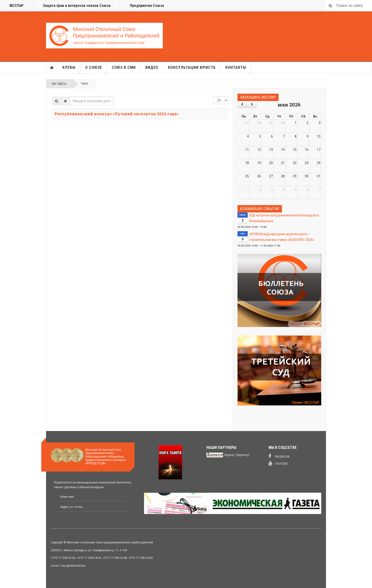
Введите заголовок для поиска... (70, 97)
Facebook (279, 456)
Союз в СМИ (124, 67)
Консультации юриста (192, 67)
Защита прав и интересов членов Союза (77, 6)
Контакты (238, 69)
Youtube (278, 463)
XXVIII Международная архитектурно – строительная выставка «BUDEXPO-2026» (282, 237)
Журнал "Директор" (237, 455)
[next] (252, 104)
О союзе (96, 69)
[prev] (242, 104)
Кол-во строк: (213, 97)
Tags (84, 84)
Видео (152, 67)
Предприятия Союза (147, 6)
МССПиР (16, 6)
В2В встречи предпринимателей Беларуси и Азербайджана (284, 218)
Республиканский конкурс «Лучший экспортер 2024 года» (116, 114)
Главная (52, 68)
